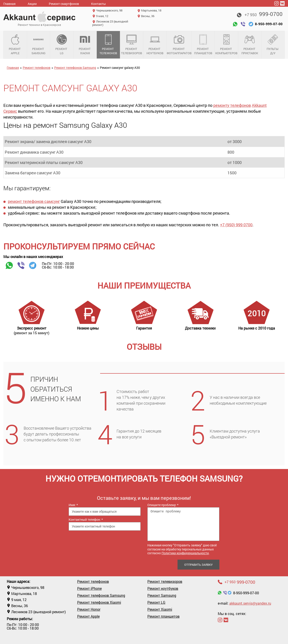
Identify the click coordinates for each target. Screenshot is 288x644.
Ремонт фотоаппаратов (179, 45)
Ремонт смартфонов (64, 4)
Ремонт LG (62, 45)
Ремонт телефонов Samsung (75, 68)
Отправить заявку (198, 565)
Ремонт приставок (250, 45)
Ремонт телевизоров (132, 45)
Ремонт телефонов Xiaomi (99, 602)
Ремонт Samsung (39, 45)
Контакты (98, 4)
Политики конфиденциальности (185, 553)
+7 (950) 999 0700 (236, 225)
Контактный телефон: (86, 519)
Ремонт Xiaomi (85, 45)
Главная (9, 4)
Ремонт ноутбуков (155, 45)
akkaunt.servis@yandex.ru (250, 603)
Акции (32, 4)
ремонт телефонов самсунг (34, 201)
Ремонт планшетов (203, 45)
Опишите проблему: (163, 505)
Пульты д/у (273, 45)
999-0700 (264, 14)
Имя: (73, 505)
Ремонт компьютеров (226, 45)
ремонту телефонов (232, 105)
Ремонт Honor (89, 609)
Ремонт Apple (15, 45)
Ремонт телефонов (108, 45)
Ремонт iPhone (89, 588)
